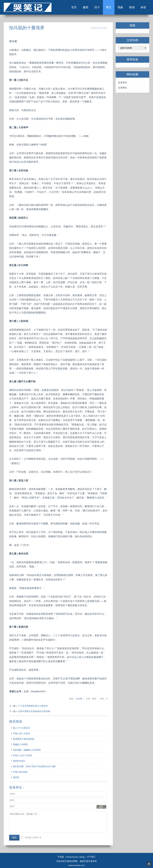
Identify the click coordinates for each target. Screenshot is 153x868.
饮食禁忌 (123, 82)
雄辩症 (16, 777)
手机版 (61, 857)
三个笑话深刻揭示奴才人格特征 (33, 706)
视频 (120, 7)
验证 (12, 806)
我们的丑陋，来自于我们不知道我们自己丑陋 (34, 766)
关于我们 (91, 857)
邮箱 (12, 800)
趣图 (86, 7)
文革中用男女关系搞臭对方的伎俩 (34, 711)
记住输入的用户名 (33, 838)
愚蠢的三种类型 (20, 744)
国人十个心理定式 (21, 728)
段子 (97, 7)
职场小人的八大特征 (23, 755)
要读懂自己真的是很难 (24, 739)
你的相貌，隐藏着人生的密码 (27, 750)
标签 (143, 7)
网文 (109, 7)
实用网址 (123, 88)
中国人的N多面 (20, 772)
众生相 (79, 699)
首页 (74, 7)
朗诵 (132, 7)
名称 (12, 794)
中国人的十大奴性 (21, 733)
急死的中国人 (19, 761)
